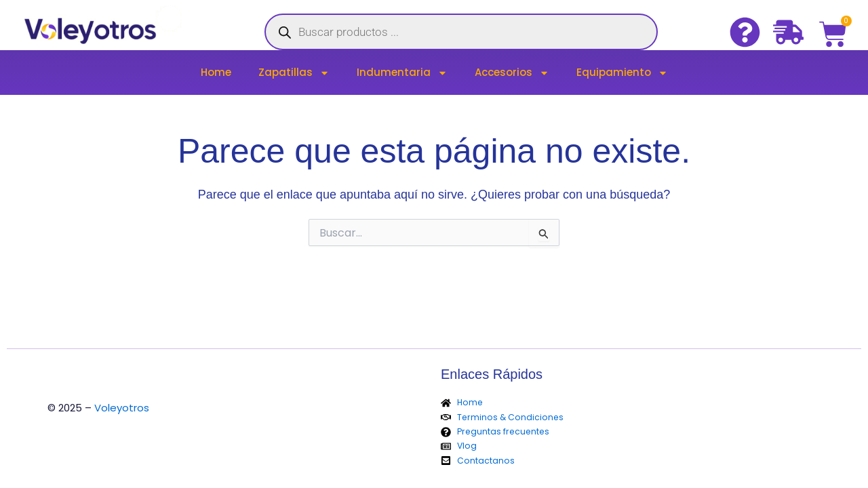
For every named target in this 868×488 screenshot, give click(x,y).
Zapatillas (294, 73)
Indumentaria (402, 73)
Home (216, 72)
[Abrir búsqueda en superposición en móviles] (461, 32)
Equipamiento (622, 73)
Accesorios (512, 73)
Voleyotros (122, 408)
